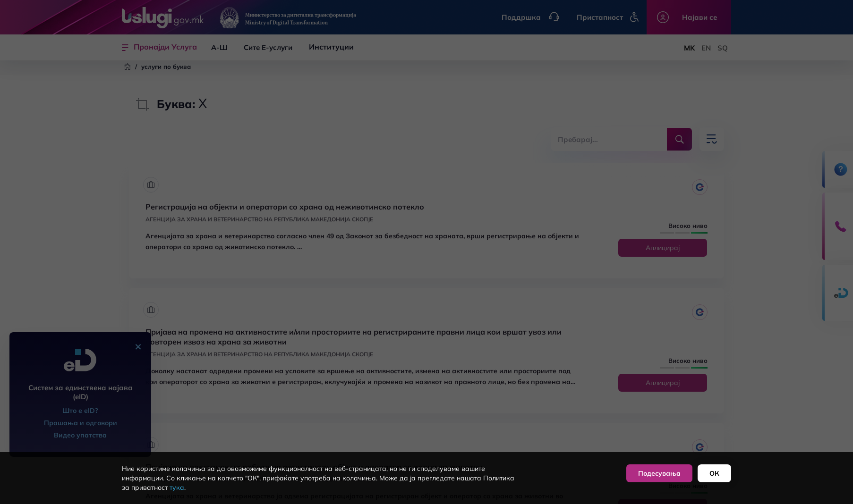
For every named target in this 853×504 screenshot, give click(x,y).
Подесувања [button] (659, 473)
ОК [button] (714, 473)
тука (177, 487)
